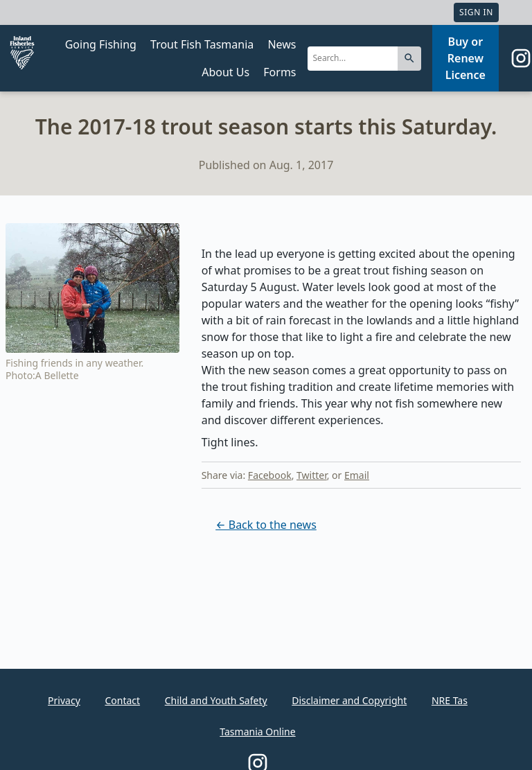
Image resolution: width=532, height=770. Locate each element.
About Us (225, 72)
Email (357, 475)
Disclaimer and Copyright (349, 700)
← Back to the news (266, 525)
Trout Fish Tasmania (202, 44)
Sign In (476, 12)
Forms (280, 72)
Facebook (270, 475)
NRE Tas (450, 700)
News (282, 44)
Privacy (64, 700)
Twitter (312, 475)
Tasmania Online (257, 732)
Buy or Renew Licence (465, 58)
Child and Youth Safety (216, 700)
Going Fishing (101, 44)
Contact (122, 700)
